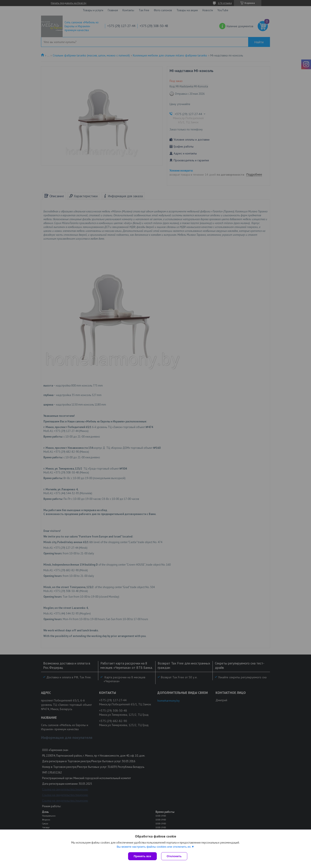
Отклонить (174, 856)
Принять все (142, 856)
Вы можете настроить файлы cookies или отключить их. (154, 847)
